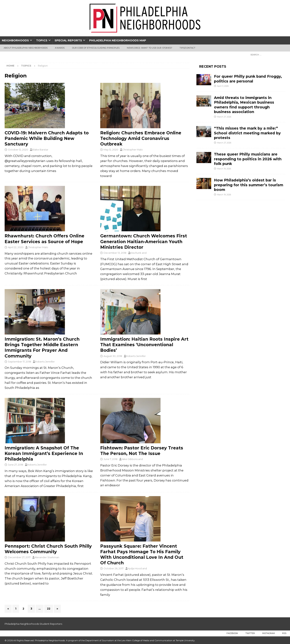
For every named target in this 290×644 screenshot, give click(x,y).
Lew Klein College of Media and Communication (147, 640)
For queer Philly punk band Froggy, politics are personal (248, 79)
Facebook (232, 633)
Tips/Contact (187, 48)
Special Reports (68, 40)
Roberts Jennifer (45, 362)
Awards (60, 48)
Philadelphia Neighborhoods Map (118, 40)
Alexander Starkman (47, 557)
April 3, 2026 (223, 86)
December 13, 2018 (115, 253)
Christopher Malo (132, 150)
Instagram (269, 633)
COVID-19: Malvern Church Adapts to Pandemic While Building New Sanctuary (47, 138)
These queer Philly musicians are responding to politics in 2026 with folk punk (248, 159)
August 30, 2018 (113, 356)
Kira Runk (136, 253)
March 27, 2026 (224, 117)
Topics (42, 40)
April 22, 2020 (16, 247)
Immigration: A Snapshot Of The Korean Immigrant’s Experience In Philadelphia (44, 453)
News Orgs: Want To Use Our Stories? (150, 48)
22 (49, 609)
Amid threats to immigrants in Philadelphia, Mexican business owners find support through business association (244, 105)
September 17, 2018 (20, 362)
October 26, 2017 (114, 568)
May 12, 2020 (111, 150)
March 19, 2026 (224, 169)
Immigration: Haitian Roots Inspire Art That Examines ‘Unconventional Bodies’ (144, 345)
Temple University (185, 640)
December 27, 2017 (19, 557)
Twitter (250, 633)
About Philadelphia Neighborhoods (26, 48)
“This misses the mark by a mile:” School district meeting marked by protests (247, 133)
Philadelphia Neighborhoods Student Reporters (33, 624)
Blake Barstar (40, 150)
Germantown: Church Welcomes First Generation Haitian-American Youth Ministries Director (144, 241)
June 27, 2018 (16, 465)
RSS (284, 633)
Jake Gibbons (129, 459)
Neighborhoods (15, 40)
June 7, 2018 (111, 459)
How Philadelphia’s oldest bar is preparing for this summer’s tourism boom (249, 185)
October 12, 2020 (18, 150)
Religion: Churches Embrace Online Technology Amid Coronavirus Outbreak (141, 138)
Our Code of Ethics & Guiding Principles (96, 48)
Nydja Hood (135, 568)
